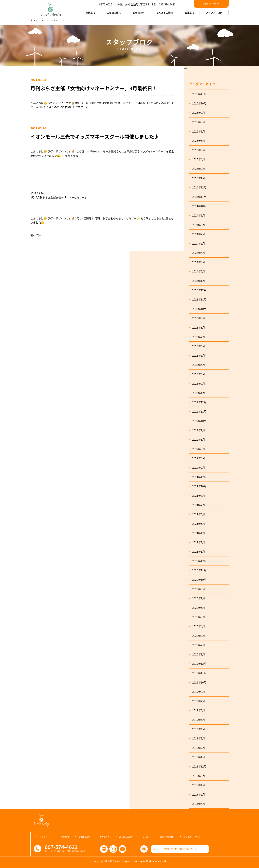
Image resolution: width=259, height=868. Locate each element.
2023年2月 (199, 384)
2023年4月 (199, 365)
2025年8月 (199, 122)
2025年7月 (199, 131)
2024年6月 (199, 243)
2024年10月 (199, 206)
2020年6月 (199, 608)
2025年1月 (199, 178)
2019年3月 (199, 738)
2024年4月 (199, 253)
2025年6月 (199, 141)
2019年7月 (199, 701)
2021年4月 (199, 533)
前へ (33, 235)
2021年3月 (199, 542)
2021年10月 (199, 486)
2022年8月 (199, 439)
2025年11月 (199, 94)
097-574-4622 (167, 4)
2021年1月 (199, 551)
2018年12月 (199, 766)
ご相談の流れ (114, 13)
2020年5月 (199, 617)
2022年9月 (199, 430)
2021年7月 (199, 505)
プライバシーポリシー (193, 837)
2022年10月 (199, 421)
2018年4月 (199, 785)
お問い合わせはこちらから (180, 849)
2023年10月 (199, 309)
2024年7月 (199, 234)
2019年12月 (199, 664)
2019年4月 (199, 729)
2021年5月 (199, 524)
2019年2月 (199, 748)
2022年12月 (199, 402)
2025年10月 (199, 103)
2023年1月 (199, 393)
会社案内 (189, 13)
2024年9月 (199, 215)
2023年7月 (199, 337)
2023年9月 (199, 318)
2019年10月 (199, 682)
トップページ (40, 20)
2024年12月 (199, 187)
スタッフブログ (214, 13)
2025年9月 (199, 113)
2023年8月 (199, 327)
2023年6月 (199, 346)
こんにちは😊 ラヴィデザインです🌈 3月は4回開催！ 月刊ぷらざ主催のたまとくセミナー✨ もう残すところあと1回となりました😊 (102, 220)
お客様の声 (139, 13)
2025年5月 (199, 150)
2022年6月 (199, 449)
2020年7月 (199, 598)
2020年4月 (199, 626)
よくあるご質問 (165, 13)
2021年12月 (199, 477)
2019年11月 (199, 673)
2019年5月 (199, 720)
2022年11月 (199, 411)
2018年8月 (199, 776)
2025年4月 (199, 159)
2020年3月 (199, 636)
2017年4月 (199, 804)
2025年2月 (199, 169)
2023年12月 (199, 290)
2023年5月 (199, 355)
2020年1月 (199, 654)
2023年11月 (199, 299)
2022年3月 (199, 458)
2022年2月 (199, 467)
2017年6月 (199, 794)
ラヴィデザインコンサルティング (52, 8)
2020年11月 (199, 570)
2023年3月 (199, 374)
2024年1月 (199, 281)
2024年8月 (199, 225)
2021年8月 (199, 496)
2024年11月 (199, 197)
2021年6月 (199, 514)
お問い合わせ (211, 4)
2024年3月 (199, 262)
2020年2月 (199, 645)
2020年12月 (199, 561)
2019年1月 (199, 757)
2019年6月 (199, 710)
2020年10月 (199, 580)
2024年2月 (199, 271)
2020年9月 (199, 589)
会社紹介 (147, 837)
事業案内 (90, 13)
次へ (39, 235)
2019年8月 (199, 692)
